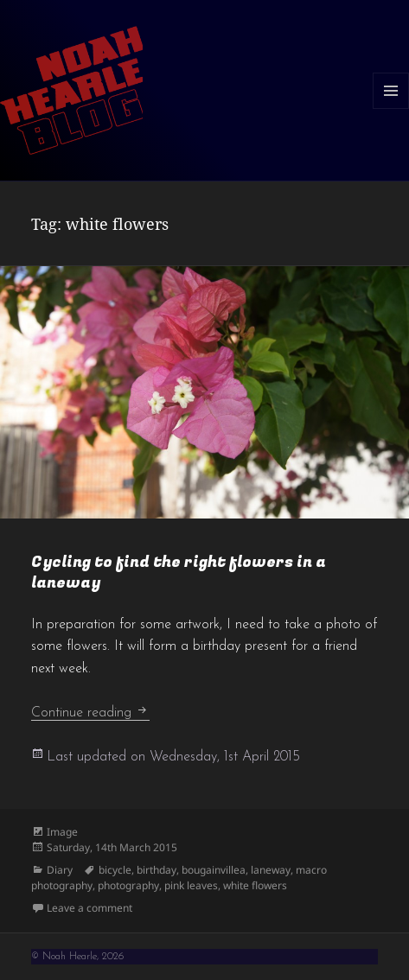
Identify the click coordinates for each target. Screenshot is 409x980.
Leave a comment (89, 908)
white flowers (255, 885)
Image (62, 832)
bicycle (115, 870)
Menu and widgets (391, 108)
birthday (157, 870)
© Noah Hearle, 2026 (77, 957)
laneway (271, 870)
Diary (60, 870)
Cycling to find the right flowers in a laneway (179, 573)
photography (128, 885)
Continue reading (90, 713)
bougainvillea (214, 870)
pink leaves (191, 885)
